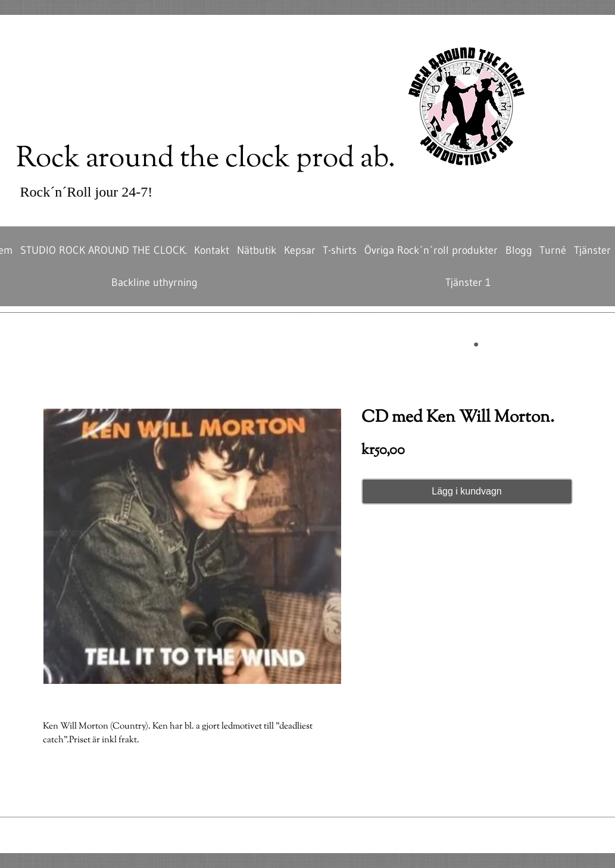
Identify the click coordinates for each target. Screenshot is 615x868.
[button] (452, 345)
